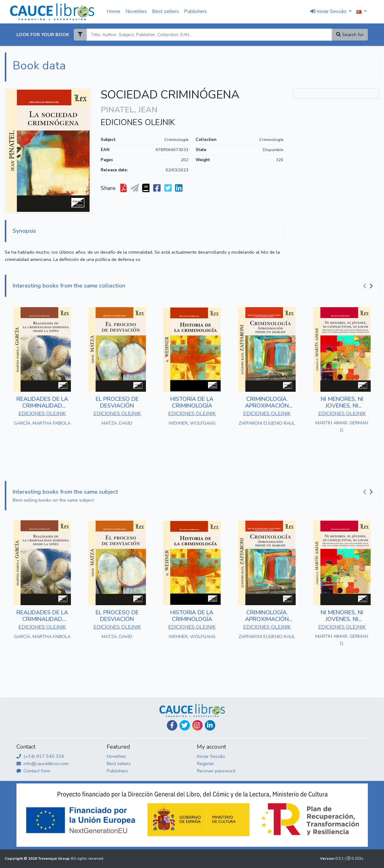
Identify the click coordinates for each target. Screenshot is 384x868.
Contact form (33, 771)
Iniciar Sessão (211, 756)
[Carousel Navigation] (369, 286)
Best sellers (165, 11)
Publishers (195, 11)
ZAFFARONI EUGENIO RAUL (267, 423)
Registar (205, 763)
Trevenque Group (54, 858)
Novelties (136, 11)
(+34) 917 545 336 (40, 756)
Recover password (216, 771)
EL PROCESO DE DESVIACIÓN (117, 402)
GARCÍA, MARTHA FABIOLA (42, 423)
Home (113, 11)
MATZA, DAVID (117, 423)
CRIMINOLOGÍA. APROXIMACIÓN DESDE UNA (267, 406)
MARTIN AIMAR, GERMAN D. (342, 426)
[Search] (209, 35)
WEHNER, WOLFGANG (192, 423)
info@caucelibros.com (43, 763)
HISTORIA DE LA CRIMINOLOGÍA (192, 402)
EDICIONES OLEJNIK (138, 123)
